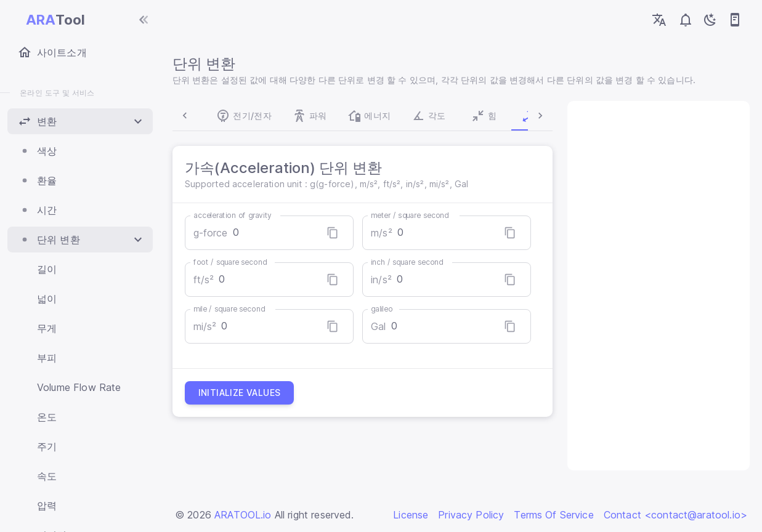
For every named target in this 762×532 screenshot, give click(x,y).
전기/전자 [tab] (204, 116)
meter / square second (411, 215)
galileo (383, 309)
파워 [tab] (270, 116)
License (411, 515)
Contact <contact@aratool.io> (675, 515)
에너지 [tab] (329, 116)
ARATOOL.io (243, 515)
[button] (80, 121)
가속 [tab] (500, 116)
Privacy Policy (471, 515)
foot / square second (233, 262)
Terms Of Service (553, 515)
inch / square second (408, 262)
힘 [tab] (444, 116)
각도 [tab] (389, 116)
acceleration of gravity (235, 215)
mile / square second (232, 309)
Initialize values (242, 393)
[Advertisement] (657, 286)
